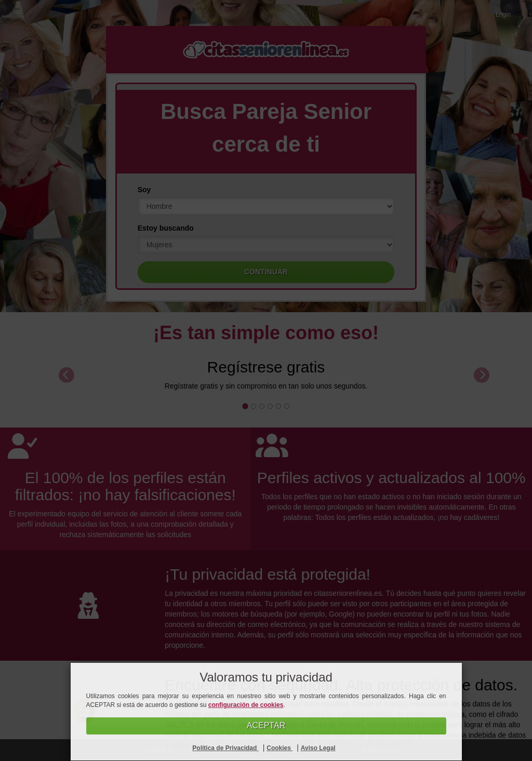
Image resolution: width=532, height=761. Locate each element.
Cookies (280, 748)
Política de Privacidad (225, 748)
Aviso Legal (318, 748)
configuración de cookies (246, 705)
